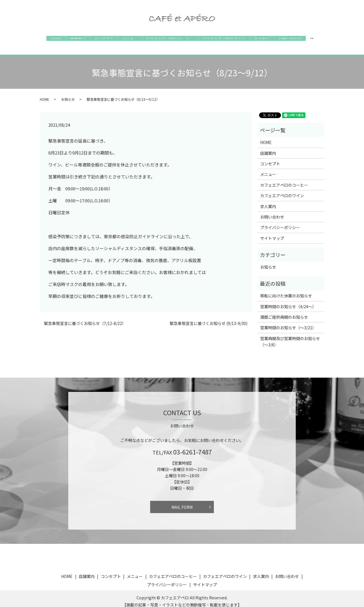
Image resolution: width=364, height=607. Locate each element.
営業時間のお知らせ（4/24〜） (288, 301)
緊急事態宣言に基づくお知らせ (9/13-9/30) (209, 318)
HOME (43, 40)
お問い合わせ (303, 40)
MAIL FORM (182, 501)
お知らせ (68, 93)
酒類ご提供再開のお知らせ (284, 312)
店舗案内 (68, 40)
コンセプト (98, 40)
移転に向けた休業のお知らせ (286, 290)
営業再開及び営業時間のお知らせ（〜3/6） (290, 336)
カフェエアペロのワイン (229, 40)
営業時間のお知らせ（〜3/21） (288, 322)
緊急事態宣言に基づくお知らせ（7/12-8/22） (85, 318)
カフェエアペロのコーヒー (172, 40)
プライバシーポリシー (280, 222)
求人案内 (271, 40)
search (330, 40)
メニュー (128, 40)
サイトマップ (272, 233)
